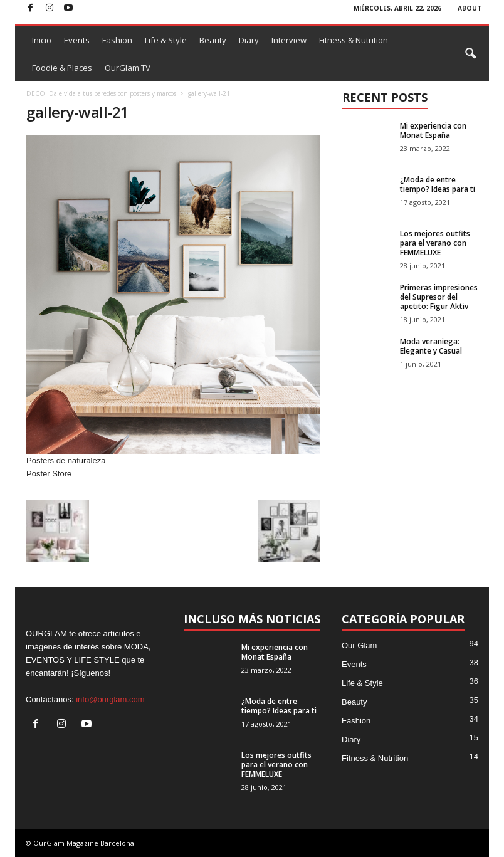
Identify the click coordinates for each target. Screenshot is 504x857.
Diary (249, 40)
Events (77, 40)
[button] (470, 54)
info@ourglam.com (110, 699)
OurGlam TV (128, 68)
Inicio (42, 40)
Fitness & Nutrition (354, 40)
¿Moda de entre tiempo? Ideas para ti (438, 184)
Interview (289, 40)
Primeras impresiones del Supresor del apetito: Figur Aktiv (439, 297)
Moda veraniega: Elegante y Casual (431, 346)
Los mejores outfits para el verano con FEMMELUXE (435, 243)
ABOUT (470, 8)
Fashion (117, 40)
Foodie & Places (62, 68)
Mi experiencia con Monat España (433, 130)
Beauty (213, 40)
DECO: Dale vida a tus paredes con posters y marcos (101, 93)
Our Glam (359, 645)
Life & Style (166, 40)
